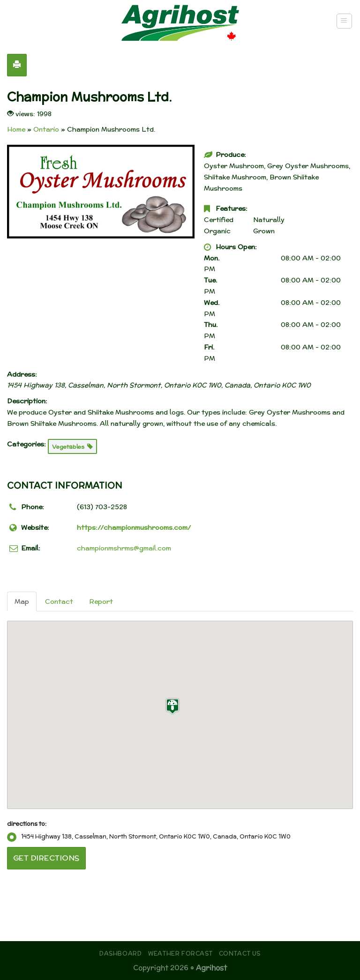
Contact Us (240, 954)
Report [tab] (101, 601)
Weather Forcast (180, 954)
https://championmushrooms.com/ (134, 527)
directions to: (27, 824)
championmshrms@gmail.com (124, 548)
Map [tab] (22, 601)
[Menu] (345, 21)
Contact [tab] (59, 601)
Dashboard (121, 954)
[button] (172, 706)
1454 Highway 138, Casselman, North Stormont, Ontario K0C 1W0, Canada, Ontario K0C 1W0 (149, 837)
